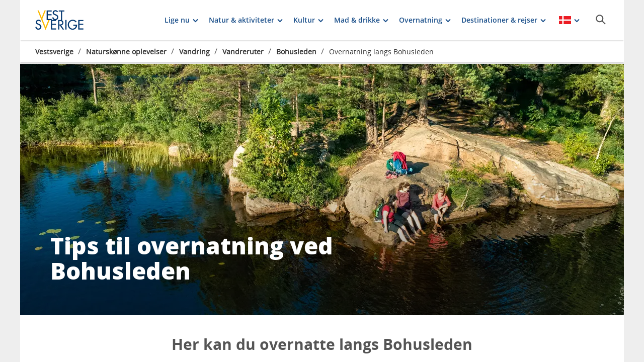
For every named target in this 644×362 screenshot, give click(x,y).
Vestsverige (54, 52)
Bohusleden (296, 52)
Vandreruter (243, 52)
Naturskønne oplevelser (126, 52)
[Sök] (601, 20)
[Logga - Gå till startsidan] (70, 20)
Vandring (194, 52)
